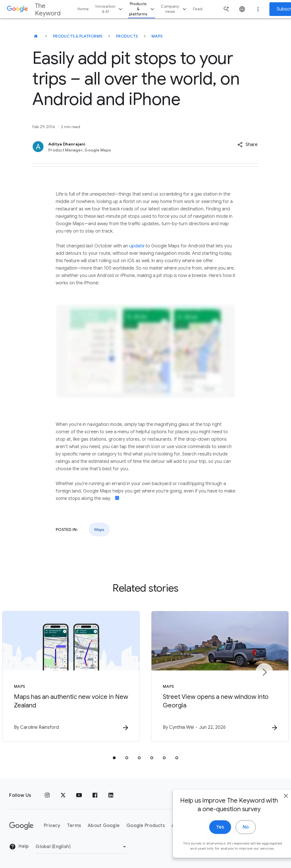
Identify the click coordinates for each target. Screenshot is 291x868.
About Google (104, 826)
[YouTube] (79, 795)
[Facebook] (95, 795)
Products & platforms (142, 9)
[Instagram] (47, 795)
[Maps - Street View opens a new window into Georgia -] (220, 676)
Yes (208, 835)
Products (127, 36)
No (233, 835)
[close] (273, 804)
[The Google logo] (21, 826)
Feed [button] (198, 9)
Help (19, 847)
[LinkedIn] (111, 795)
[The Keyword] (36, 36)
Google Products (146, 826)
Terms (74, 826)
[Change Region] (82, 847)
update (137, 246)
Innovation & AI (110, 9)
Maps (157, 36)
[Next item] (264, 672)
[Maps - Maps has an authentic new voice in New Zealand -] (71, 676)
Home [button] (83, 9)
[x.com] (63, 795)
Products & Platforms (78, 36)
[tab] (114, 758)
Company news (174, 9)
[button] (247, 145)
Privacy (52, 826)
